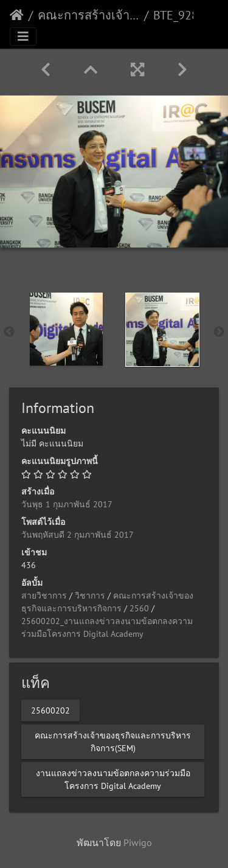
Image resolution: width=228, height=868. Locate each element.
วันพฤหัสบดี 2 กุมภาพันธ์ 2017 (78, 535)
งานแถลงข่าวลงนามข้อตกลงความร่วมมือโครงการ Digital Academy (113, 779)
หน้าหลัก (17, 15)
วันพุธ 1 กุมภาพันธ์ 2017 (67, 504)
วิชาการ (90, 595)
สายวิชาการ (44, 595)
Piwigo (138, 842)
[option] (66, 329)
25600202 (50, 710)
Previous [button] (9, 332)
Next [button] (219, 332)
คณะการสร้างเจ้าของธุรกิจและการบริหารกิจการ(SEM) (88, 15)
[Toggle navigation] (23, 36)
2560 (139, 608)
